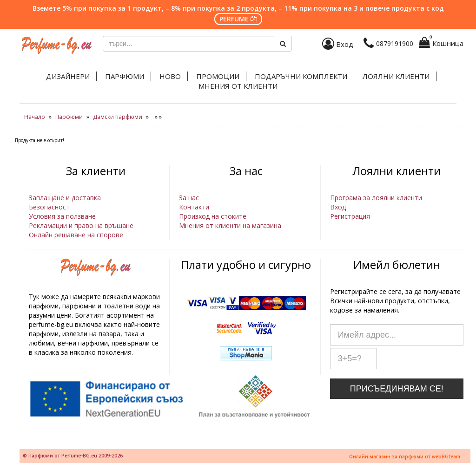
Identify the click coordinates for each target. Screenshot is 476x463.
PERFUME (238, 19)
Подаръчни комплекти (301, 76)
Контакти (194, 207)
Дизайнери (68, 76)
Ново (170, 76)
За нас (189, 198)
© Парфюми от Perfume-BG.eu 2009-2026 (73, 456)
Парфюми (125, 76)
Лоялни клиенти (396, 76)
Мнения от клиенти (238, 86)
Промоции (218, 76)
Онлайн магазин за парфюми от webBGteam (405, 456)
